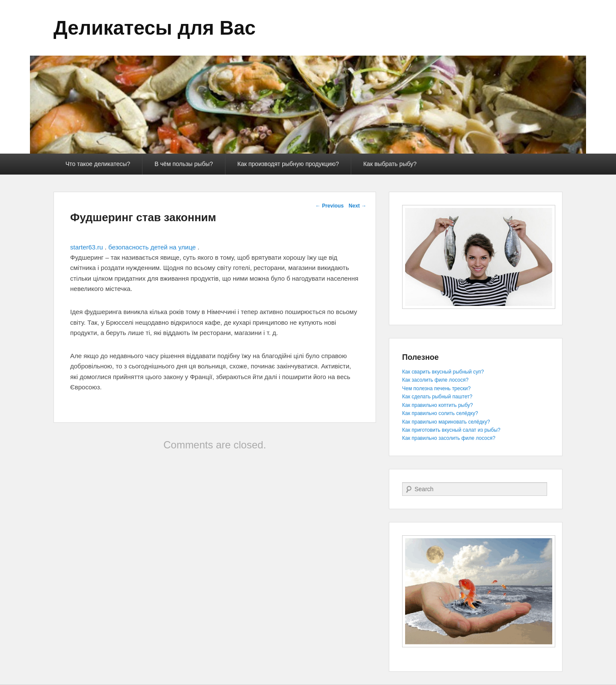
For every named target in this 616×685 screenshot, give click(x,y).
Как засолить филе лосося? (435, 380)
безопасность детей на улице (152, 247)
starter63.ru (87, 247)
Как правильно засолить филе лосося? (449, 438)
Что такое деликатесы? (98, 164)
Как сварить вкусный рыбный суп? (443, 372)
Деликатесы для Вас (155, 28)
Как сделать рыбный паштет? (437, 397)
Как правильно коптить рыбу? (437, 405)
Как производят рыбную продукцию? (288, 164)
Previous (329, 206)
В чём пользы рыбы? (184, 164)
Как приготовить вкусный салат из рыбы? (451, 430)
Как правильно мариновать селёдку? (446, 422)
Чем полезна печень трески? (436, 388)
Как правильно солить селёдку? (440, 413)
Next (357, 206)
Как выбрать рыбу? (390, 164)
